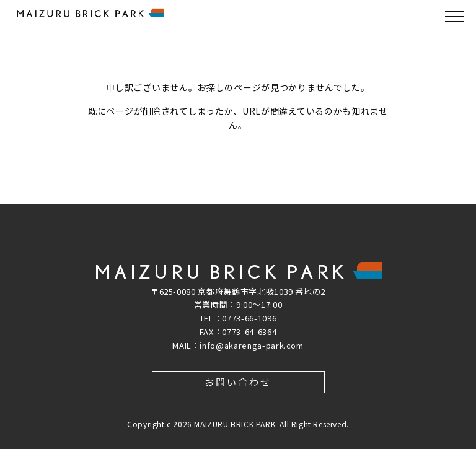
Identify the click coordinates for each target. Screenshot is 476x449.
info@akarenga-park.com (251, 345)
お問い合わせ (238, 382)
